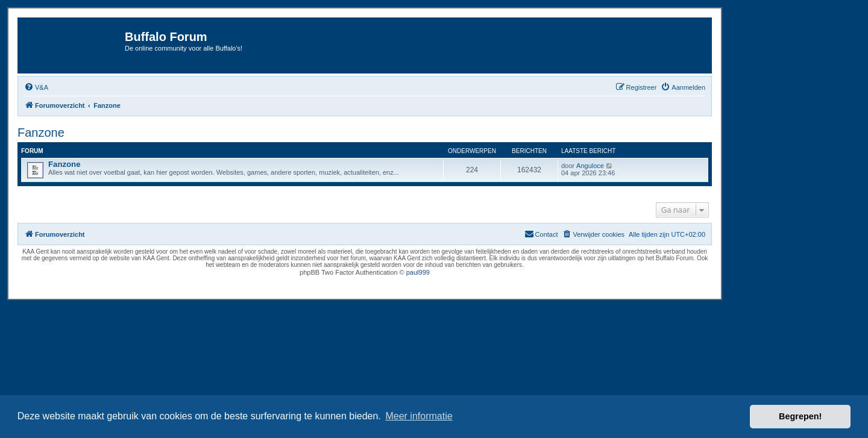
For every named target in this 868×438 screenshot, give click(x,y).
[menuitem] (36, 87)
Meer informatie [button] (419, 416)
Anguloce (590, 166)
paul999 (418, 272)
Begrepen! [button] (800, 416)
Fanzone (41, 133)
